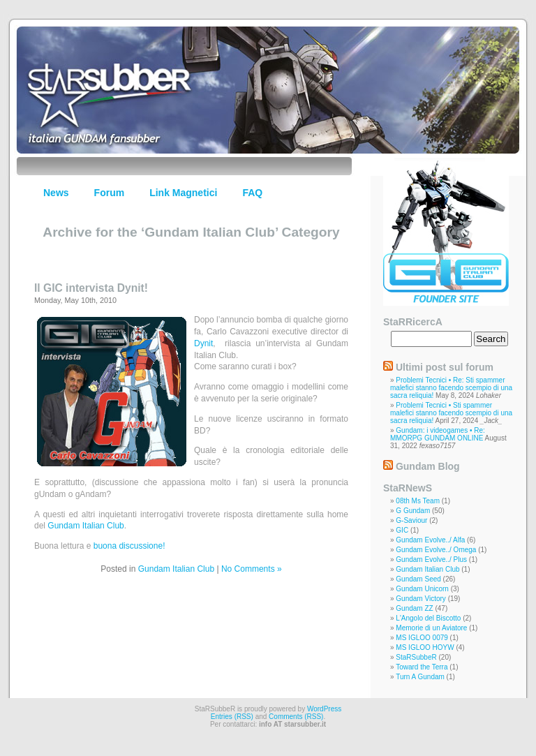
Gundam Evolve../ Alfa (430, 540)
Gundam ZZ (414, 608)
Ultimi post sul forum (445, 367)
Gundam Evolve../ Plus (431, 559)
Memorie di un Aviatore (431, 628)
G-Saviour (411, 520)
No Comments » (252, 569)
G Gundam (413, 511)
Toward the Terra (422, 667)
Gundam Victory (421, 599)
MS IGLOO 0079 (422, 638)
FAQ (252, 193)
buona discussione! (129, 546)
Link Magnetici (183, 193)
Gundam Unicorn (422, 589)
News (56, 193)
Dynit (203, 343)
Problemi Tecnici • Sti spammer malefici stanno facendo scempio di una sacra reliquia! (451, 413)
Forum (110, 193)
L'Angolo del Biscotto (428, 618)
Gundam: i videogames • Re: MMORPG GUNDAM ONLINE (438, 434)
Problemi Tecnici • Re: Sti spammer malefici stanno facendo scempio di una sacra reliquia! (451, 388)
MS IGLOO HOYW (425, 647)
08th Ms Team (418, 501)
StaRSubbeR (416, 657)
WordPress (324, 709)
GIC (402, 530)
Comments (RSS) (296, 717)
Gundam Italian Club (85, 526)
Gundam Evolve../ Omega (436, 550)
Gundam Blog (428, 466)
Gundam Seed (418, 579)
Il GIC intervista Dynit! (91, 288)
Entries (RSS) (232, 717)
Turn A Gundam (420, 677)
